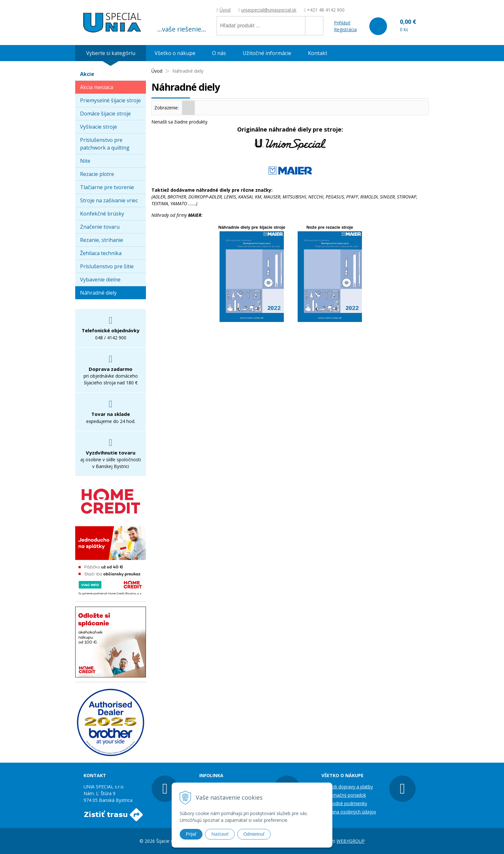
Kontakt (318, 53)
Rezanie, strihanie (102, 240)
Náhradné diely (98, 293)
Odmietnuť (254, 834)
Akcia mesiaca (97, 87)
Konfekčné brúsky (102, 214)
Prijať (191, 834)
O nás (219, 53)
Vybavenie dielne (100, 280)
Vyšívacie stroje (99, 127)
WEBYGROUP (351, 841)
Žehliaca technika (101, 253)
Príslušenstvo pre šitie (107, 266)
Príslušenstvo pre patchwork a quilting (105, 144)
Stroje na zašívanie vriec (109, 200)
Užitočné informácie (267, 53)
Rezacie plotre (97, 174)
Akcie (87, 74)
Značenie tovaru (100, 227)
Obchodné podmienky (344, 803)
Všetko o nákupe (175, 53)
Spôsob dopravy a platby (347, 787)
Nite (85, 161)
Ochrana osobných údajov (349, 812)
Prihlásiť (342, 23)
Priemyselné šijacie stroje (110, 100)
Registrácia (345, 29)
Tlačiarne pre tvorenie (107, 187)
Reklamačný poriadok (344, 795)
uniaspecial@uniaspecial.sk (269, 10)
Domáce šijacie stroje (105, 114)
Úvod (225, 10)
